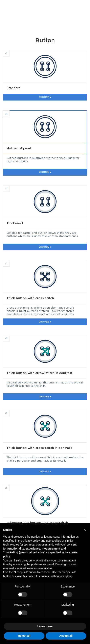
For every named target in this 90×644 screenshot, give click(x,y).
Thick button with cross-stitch (9, 262)
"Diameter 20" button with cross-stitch (9, 486)
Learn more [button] (45, 626)
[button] (85, 530)
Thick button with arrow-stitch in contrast (9, 336)
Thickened (9, 187)
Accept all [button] (66, 636)
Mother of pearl (9, 112)
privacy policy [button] (31, 541)
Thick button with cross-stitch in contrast (9, 411)
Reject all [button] (24, 636)
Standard (9, 51)
